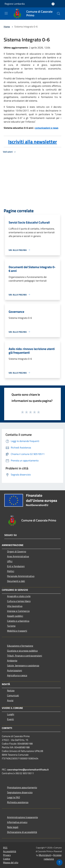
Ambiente (12, 661)
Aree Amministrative (18, 556)
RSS (5, 848)
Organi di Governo (17, 551)
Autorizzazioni (15, 670)
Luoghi (11, 714)
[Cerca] (59, 14)
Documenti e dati (16, 581)
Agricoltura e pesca (17, 675)
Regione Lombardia (15, 4)
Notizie (11, 690)
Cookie (7, 859)
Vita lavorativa (15, 606)
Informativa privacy (17, 822)
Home (7, 27)
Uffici (10, 561)
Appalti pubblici (15, 616)
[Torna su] (59, 862)
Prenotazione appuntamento (22, 787)
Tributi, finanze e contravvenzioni (25, 656)
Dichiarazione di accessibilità (22, 832)
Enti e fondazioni (16, 566)
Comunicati (13, 695)
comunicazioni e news (47, 128)
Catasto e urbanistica (18, 621)
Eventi (10, 719)
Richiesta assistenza (18, 802)
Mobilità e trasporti (17, 631)
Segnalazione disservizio (20, 792)
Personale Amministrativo (21, 576)
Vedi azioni (10, 152)
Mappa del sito (11, 862)
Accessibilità (10, 851)
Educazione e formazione (20, 646)
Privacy (7, 855)
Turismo (11, 626)
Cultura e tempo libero (19, 601)
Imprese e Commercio (18, 611)
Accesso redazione (53, 857)
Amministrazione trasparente (22, 817)
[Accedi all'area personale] (53, 4)
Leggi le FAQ (14, 797)
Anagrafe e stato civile (19, 596)
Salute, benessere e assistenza (23, 665)
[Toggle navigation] (6, 13)
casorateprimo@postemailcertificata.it (28, 770)
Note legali (13, 827)
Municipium (45, 855)
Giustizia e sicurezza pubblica (22, 651)
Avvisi (10, 700)
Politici (11, 571)
